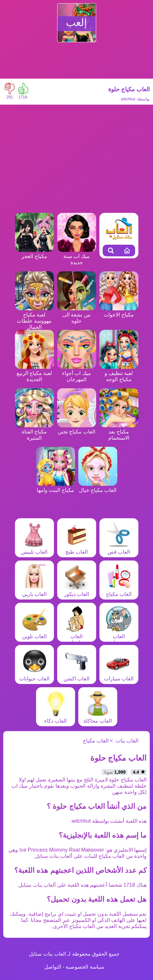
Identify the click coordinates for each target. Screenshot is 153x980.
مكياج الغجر (34, 253)
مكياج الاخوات (119, 312)
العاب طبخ (77, 549)
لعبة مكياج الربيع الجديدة (34, 373)
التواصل (53, 967)
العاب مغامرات (77, 636)
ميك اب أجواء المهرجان (77, 373)
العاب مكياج (119, 591)
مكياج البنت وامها (56, 487)
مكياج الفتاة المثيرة (34, 432)
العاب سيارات (119, 676)
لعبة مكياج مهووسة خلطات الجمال (34, 318)
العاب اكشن (77, 676)
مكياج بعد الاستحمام (119, 432)
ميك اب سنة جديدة (77, 256)
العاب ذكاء (56, 718)
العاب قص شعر (119, 552)
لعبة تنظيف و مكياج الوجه (119, 373)
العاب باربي (34, 591)
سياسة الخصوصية (85, 967)
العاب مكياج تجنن (77, 429)
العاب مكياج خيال (98, 487)
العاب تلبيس (34, 549)
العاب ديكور (77, 591)
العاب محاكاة (97, 718)
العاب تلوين (34, 633)
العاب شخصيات (119, 636)
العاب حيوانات (34, 676)
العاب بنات (127, 741)
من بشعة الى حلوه (77, 315)
